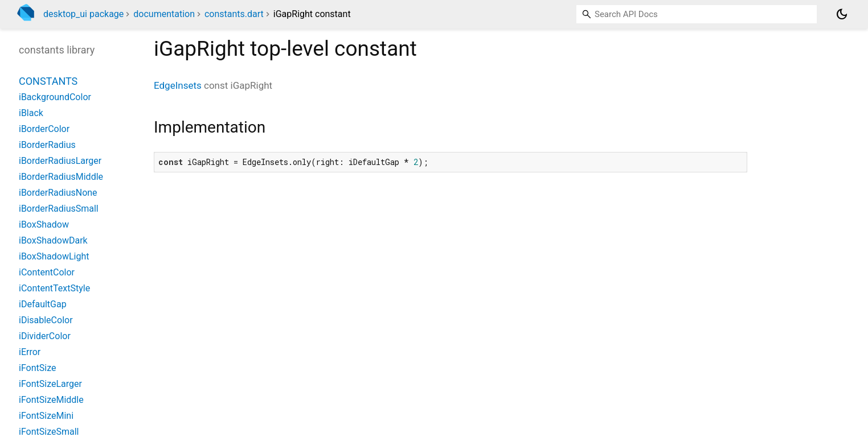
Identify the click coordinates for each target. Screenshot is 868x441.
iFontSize (37, 368)
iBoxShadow (44, 224)
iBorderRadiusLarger (60, 161)
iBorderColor (44, 129)
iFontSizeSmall (49, 432)
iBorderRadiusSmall (59, 209)
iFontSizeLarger (50, 384)
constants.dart (234, 14)
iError (30, 352)
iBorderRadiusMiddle (61, 177)
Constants (48, 81)
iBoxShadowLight (54, 256)
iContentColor (47, 272)
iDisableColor (46, 320)
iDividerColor (45, 336)
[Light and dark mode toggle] (842, 14)
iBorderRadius (47, 145)
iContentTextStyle (54, 288)
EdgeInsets (178, 85)
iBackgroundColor (55, 97)
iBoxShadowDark (53, 240)
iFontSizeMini (46, 416)
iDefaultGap (43, 304)
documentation (164, 14)
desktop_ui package (83, 14)
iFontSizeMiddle (51, 400)
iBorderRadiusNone (58, 193)
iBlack (31, 113)
